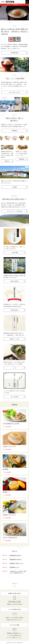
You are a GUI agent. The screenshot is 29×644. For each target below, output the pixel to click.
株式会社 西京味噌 (8, 2)
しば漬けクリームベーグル (9, 446)
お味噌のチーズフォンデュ (9, 515)
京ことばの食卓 (15, 397)
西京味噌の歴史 (15, 53)
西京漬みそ (7, 161)
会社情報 (15, 187)
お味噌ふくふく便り (15, 339)
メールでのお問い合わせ (14, 609)
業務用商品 (22, 159)
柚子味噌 (5, 492)
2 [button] (12, 24)
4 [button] (17, 24)
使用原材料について (14, 567)
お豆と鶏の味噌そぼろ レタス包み (11, 424)
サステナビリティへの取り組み (15, 211)
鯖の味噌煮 (5, 469)
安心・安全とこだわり (15, 92)
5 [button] (19, 24)
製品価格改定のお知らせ (15, 555)
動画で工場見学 (15, 281)
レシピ (15, 368)
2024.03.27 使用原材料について (14, 5)
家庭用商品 (15, 131)
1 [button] (10, 24)
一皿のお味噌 (15, 253)
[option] (14, 13)
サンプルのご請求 (15, 625)
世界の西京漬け (15, 310)
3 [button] (15, 24)
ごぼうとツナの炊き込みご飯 (10, 538)
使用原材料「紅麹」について (17, 563)
